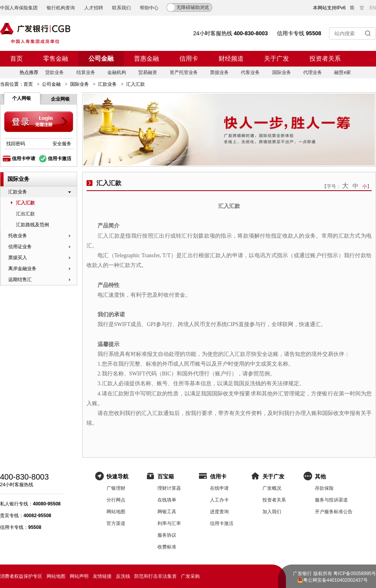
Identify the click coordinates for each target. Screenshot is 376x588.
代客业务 (250, 72)
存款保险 (324, 488)
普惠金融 (146, 59)
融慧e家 (343, 72)
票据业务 (219, 72)
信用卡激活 (60, 159)
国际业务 (282, 72)
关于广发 (277, 59)
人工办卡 (219, 500)
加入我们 (272, 512)
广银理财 (116, 488)
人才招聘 (94, 8)
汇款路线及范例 (33, 225)
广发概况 (272, 488)
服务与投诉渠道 (331, 500)
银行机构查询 (61, 8)
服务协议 (167, 535)
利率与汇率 (169, 523)
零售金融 (56, 59)
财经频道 (231, 59)
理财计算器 (169, 488)
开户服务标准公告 (334, 512)
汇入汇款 (25, 203)
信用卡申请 (23, 159)
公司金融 (101, 59)
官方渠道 (116, 523)
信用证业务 (20, 247)
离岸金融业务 (22, 269)
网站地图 (116, 512)
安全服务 (62, 144)
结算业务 (86, 72)
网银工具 (167, 512)
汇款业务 (107, 84)
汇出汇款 (25, 214)
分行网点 (116, 500)
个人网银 (22, 98)
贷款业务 (54, 72)
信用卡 (189, 59)
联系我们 (121, 8)
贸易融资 (148, 72)
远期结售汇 (20, 280)
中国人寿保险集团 (19, 8)
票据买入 (18, 258)
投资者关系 (325, 59)
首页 (16, 59)
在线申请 (219, 488)
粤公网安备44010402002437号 (335, 580)
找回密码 (16, 144)
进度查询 (219, 512)
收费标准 (167, 547)
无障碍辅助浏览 (193, 7)
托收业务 (18, 236)
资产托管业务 (184, 72)
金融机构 (117, 72)
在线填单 (167, 500)
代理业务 (313, 72)
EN (373, 8)
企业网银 (60, 99)
